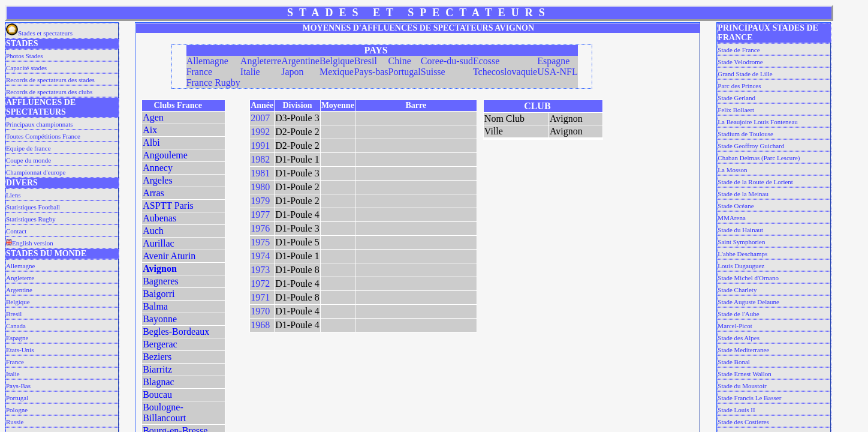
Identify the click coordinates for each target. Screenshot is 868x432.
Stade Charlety (737, 290)
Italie (13, 374)
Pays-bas (371, 72)
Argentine (19, 290)
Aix (150, 130)
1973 (260, 270)
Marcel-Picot (735, 326)
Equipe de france (28, 148)
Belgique (18, 302)
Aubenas (159, 218)
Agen (153, 117)
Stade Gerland (736, 98)
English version (30, 243)
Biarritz (157, 369)
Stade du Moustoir (742, 386)
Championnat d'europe (36, 172)
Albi (151, 142)
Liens (13, 195)
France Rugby (213, 82)
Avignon (160, 268)
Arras (153, 193)
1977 (260, 214)
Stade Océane (736, 206)
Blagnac (158, 382)
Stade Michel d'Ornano (748, 278)
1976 (260, 228)
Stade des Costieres (743, 422)
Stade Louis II (736, 410)
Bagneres (161, 281)
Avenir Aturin (169, 256)
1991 (260, 145)
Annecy (158, 168)
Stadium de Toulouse (745, 134)
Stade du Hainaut (740, 230)
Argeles (157, 180)
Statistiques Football (33, 207)
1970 (260, 311)
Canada (16, 326)
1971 (260, 297)
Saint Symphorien (741, 242)
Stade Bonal (733, 362)
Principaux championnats (40, 124)
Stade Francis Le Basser (749, 398)
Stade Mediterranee (743, 350)
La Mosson (732, 170)
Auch (153, 231)
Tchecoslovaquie (505, 72)
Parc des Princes (739, 86)
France (15, 362)
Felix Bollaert (736, 110)
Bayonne (160, 319)
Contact (16, 231)
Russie (15, 422)
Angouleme (165, 155)
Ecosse (486, 61)
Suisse (433, 72)
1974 (260, 256)
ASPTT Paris (168, 205)
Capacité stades (26, 68)
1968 (260, 325)
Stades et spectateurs (39, 33)
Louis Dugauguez (741, 266)
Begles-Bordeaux (176, 331)
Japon (292, 72)
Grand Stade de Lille (745, 74)
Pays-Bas (18, 386)
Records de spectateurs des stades (50, 80)
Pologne (17, 410)
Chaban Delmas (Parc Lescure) (759, 158)
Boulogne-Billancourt (164, 412)
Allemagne (20, 266)
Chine (400, 61)
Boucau (157, 394)
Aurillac (158, 243)
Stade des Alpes (739, 338)
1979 (260, 201)
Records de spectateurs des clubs (49, 92)
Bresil (14, 314)
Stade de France (739, 50)
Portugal (17, 398)
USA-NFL (557, 72)
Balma (155, 306)
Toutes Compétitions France (43, 136)
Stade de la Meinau (743, 194)
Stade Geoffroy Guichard (751, 146)
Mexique (337, 72)
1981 (260, 173)
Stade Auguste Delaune (748, 302)
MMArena (731, 218)
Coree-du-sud (447, 61)
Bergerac (160, 344)
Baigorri (159, 294)
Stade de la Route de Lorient (755, 182)
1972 (260, 283)
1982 (260, 159)
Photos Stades (24, 56)
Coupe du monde (28, 160)
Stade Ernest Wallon (744, 374)
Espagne (17, 338)
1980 (260, 187)
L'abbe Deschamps (742, 254)
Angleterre (20, 278)
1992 (260, 132)
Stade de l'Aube (738, 314)
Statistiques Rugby (31, 219)
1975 (260, 242)
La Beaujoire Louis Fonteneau (758, 122)
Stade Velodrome (740, 62)
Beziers (157, 357)
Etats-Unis (20, 350)
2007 (260, 118)
